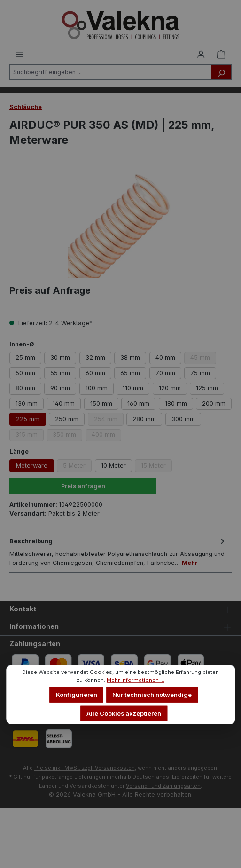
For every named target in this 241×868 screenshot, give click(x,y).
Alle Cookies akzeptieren (124, 713)
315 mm (30, 436)
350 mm (67, 436)
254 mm (109, 421)
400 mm (106, 436)
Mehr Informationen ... (136, 680)
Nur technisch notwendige (152, 695)
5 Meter (77, 467)
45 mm (203, 359)
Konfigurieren (77, 695)
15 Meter (156, 467)
